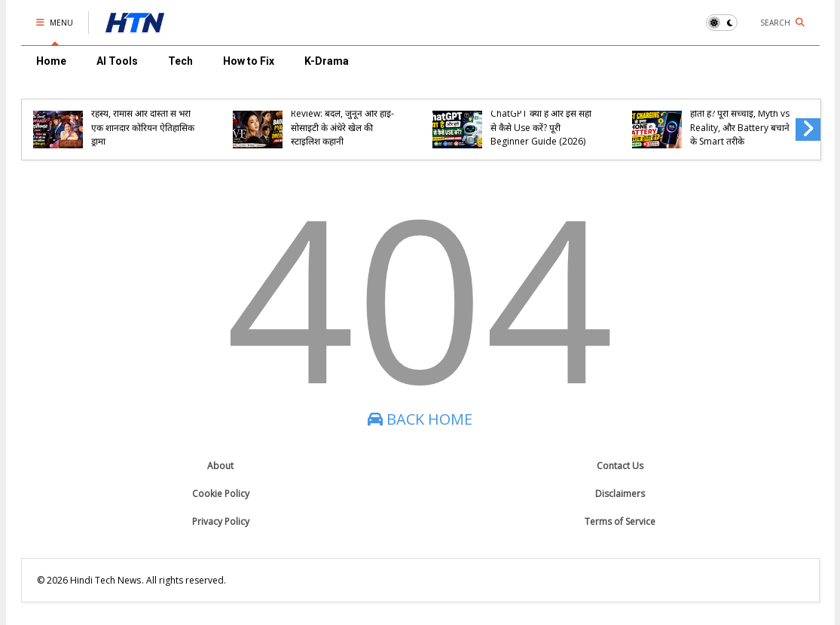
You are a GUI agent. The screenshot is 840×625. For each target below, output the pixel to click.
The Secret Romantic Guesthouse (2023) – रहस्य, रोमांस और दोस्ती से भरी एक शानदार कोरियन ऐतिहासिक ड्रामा (143, 114)
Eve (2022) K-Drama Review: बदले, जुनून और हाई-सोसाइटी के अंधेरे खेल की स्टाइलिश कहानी (342, 120)
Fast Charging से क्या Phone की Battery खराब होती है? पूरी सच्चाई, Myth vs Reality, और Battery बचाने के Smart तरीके (740, 114)
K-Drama (327, 61)
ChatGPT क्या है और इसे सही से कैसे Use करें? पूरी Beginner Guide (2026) (541, 127)
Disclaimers (620, 494)
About (220, 466)
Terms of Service (620, 521)
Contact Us (620, 466)
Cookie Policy (221, 494)
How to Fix (249, 61)
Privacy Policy (221, 521)
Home (51, 61)
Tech (180, 61)
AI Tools (117, 61)
